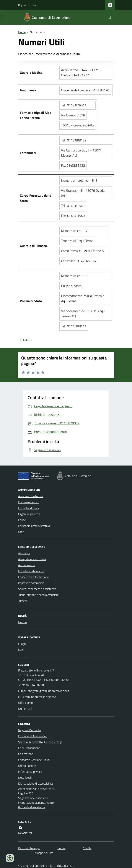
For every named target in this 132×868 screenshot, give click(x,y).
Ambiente (24, 553)
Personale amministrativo (34, 526)
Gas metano (26, 754)
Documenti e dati (29, 502)
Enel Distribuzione (29, 748)
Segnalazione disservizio (33, 798)
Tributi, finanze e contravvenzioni (38, 595)
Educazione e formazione (34, 577)
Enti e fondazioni (28, 508)
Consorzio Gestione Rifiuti (34, 760)
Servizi (62, 848)
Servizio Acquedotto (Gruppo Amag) (40, 742)
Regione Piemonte (28, 5)
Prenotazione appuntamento (36, 803)
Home (22, 32)
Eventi (22, 650)
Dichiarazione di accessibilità (35, 783)
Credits (87, 848)
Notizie (22, 622)
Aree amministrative (31, 496)
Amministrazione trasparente (36, 789)
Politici (22, 520)
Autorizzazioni (27, 565)
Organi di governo (29, 514)
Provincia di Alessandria (33, 736)
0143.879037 (39, 685)
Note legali (25, 778)
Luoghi (22, 644)
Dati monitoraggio (29, 848)
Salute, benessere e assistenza (37, 589)
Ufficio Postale (27, 766)
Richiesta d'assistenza (32, 807)
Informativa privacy (30, 772)
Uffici (21, 532)
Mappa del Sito (44, 853)
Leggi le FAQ (26, 793)
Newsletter (25, 833)
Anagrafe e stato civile (32, 559)
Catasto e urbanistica (31, 571)
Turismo (23, 601)
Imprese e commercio (31, 583)
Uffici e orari (25, 703)
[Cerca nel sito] (108, 17)
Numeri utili (25, 709)
